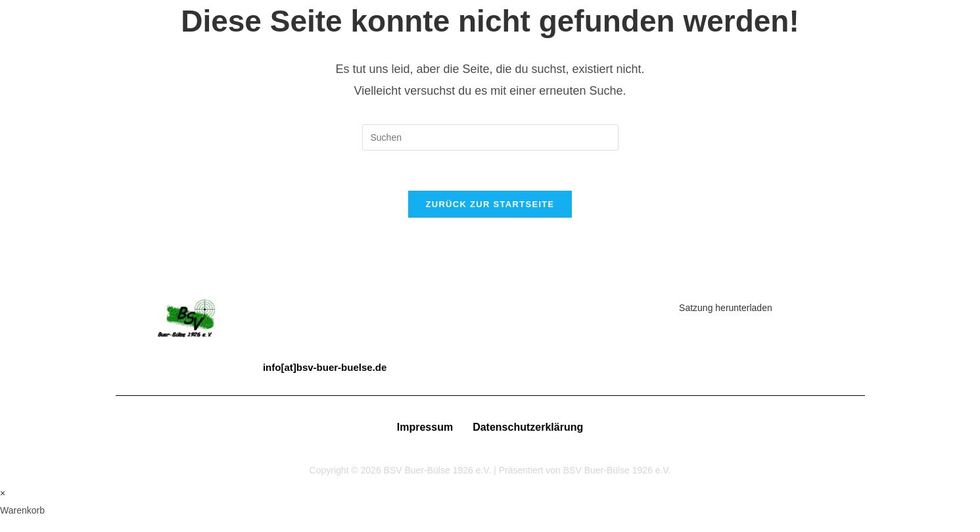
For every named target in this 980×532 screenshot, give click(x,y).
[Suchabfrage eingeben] (490, 137)
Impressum (425, 427)
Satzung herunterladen (726, 308)
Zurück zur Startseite (490, 204)
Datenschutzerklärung (528, 427)
